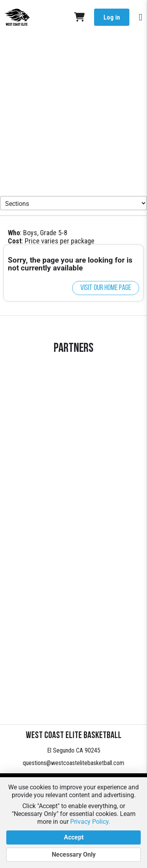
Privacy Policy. (90, 822)
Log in (112, 17)
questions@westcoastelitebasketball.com (73, 763)
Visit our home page (106, 288)
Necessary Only (73, 855)
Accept (73, 837)
